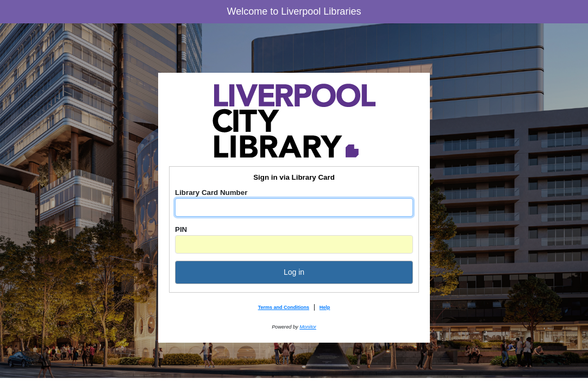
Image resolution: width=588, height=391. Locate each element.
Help (325, 307)
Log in (294, 272)
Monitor (308, 327)
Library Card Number (211, 193)
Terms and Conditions (284, 307)
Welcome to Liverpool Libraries (294, 11)
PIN (181, 229)
